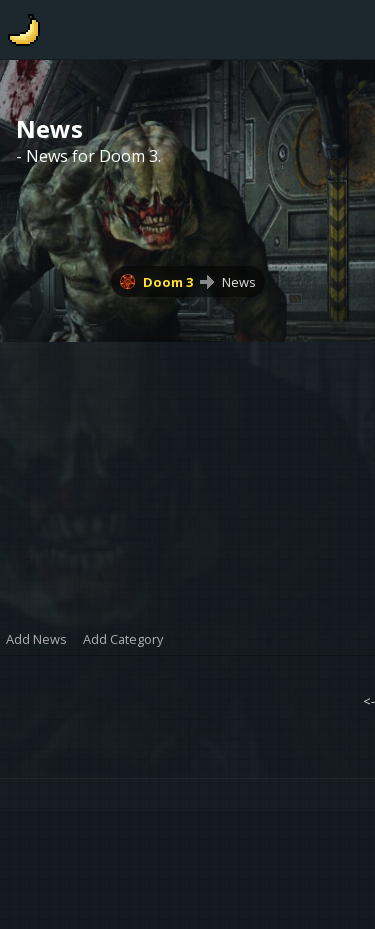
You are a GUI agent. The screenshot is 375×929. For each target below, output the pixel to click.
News (239, 282)
